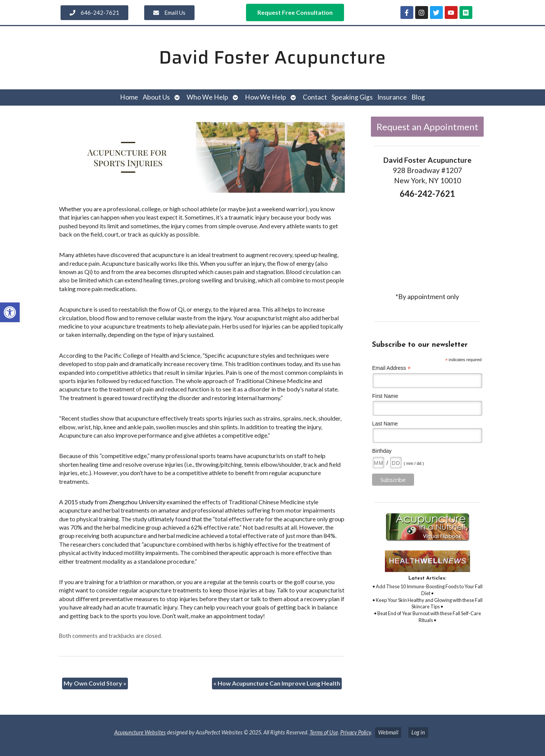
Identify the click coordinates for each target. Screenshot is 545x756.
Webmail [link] (388, 732)
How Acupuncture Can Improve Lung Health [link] (277, 683)
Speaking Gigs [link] (352, 97)
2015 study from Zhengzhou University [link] (115, 502)
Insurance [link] (392, 97)
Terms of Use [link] (324, 732)
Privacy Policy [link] (356, 732)
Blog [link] (418, 97)
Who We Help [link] (207, 97)
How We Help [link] (265, 97)
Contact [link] (315, 97)
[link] (10, 312)
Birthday (382, 451)
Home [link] (129, 97)
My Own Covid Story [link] (95, 683)
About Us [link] (156, 97)
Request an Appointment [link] (427, 127)
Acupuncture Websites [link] (140, 732)
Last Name (385, 424)
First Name (385, 396)
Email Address (391, 368)
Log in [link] (418, 732)
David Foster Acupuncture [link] (272, 57)
